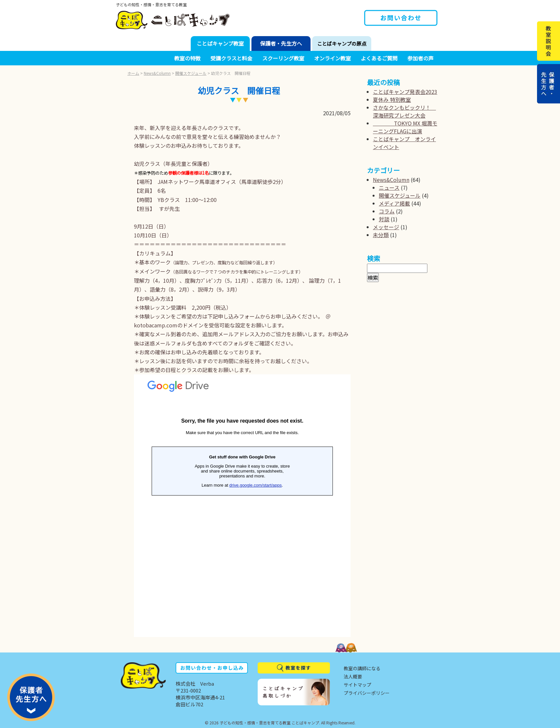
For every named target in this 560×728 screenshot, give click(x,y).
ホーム (133, 73)
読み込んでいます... (242, 506)
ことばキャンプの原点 (342, 44)
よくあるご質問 (379, 58)
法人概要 (353, 676)
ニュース (389, 188)
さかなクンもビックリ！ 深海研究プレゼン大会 (404, 111)
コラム (387, 211)
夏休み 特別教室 (392, 99)
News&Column (157, 73)
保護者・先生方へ (281, 43)
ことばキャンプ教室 (220, 43)
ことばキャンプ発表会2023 (405, 92)
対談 (384, 219)
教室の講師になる (362, 668)
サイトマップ (357, 685)
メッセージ (386, 227)
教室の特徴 (187, 58)
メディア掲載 (394, 203)
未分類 (381, 235)
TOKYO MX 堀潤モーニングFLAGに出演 (405, 127)
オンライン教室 (333, 58)
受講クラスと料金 (231, 58)
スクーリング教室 (283, 58)
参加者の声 (420, 58)
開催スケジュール (191, 73)
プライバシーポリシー (367, 693)
